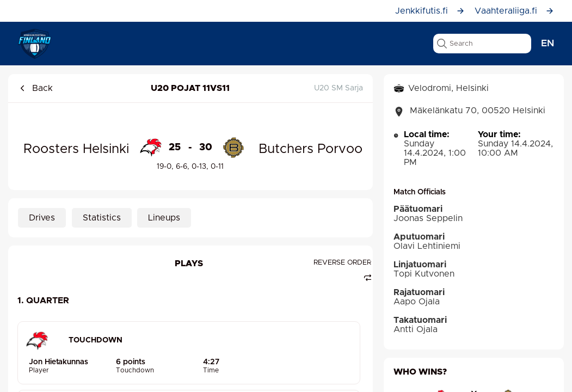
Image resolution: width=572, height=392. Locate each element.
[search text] (482, 44)
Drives (42, 218)
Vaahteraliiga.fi (514, 11)
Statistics (102, 218)
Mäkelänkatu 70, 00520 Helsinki (469, 112)
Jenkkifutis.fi (430, 11)
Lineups (164, 218)
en (548, 44)
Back (35, 88)
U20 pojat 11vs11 (190, 88)
